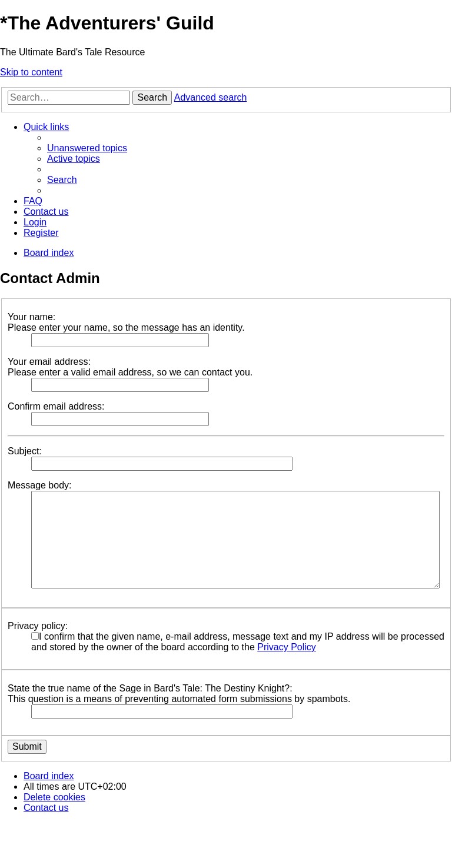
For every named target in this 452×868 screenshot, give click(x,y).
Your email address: (49, 362)
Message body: (40, 485)
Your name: (31, 317)
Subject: (25, 451)
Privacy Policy (287, 647)
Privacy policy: (38, 626)
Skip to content (31, 72)
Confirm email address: (56, 406)
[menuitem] (87, 148)
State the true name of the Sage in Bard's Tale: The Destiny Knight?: (150, 688)
